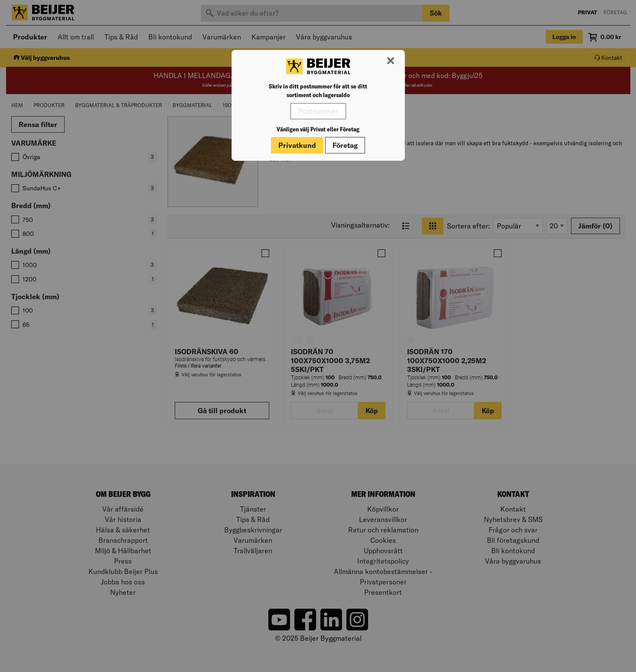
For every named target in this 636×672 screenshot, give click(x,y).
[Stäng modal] (391, 61)
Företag (345, 145)
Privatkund (297, 145)
